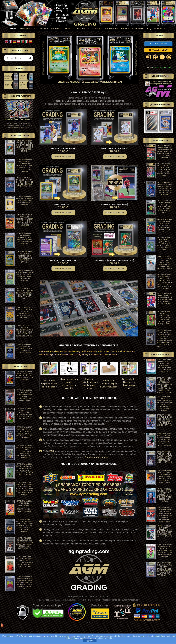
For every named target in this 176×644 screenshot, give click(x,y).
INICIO (70, 597)
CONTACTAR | (103, 597)
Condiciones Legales (97, 457)
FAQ (52, 451)
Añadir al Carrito (63, 157)
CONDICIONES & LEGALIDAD (85, 597)
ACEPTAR (89, 641)
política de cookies (106, 638)
